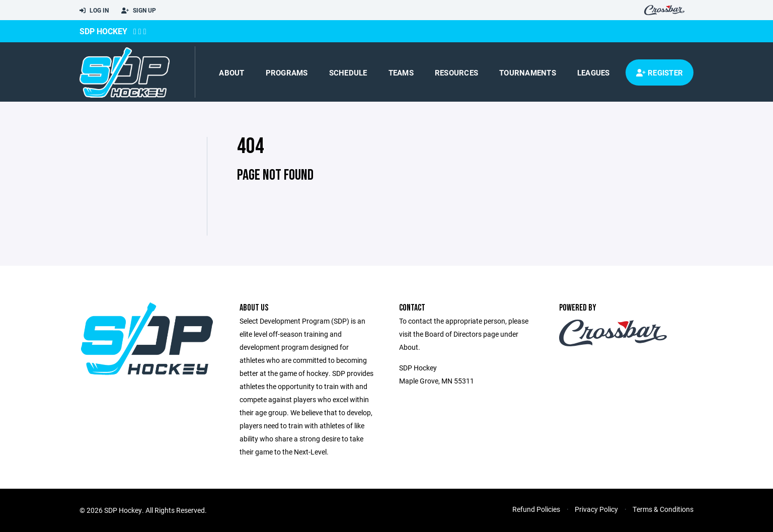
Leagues (594, 72)
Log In (94, 11)
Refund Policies (536, 509)
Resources (456, 72)
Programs (287, 72)
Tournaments (528, 72)
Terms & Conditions (663, 509)
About (231, 72)
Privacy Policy (596, 509)
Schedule (348, 72)
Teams (401, 72)
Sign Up (139, 11)
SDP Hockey (103, 31)
